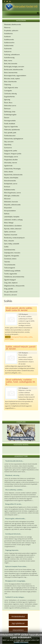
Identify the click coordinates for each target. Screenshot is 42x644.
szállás (30, 337)
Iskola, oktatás (9, 172)
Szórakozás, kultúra (10, 259)
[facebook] (5, 1)
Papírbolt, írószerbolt (11, 235)
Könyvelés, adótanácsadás (12, 205)
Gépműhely (8, 145)
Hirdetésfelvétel (18, 617)
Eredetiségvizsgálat (10, 115)
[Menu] (37, 13)
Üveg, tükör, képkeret (11, 283)
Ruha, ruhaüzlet (9, 241)
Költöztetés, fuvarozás (11, 202)
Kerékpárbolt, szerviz (11, 184)
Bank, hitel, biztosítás (11, 64)
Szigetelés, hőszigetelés (12, 256)
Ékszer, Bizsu (8, 103)
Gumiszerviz (8, 148)
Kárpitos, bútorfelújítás (11, 178)
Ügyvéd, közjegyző (10, 280)
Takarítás (7, 262)
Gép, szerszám (9, 142)
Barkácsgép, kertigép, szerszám (14, 67)
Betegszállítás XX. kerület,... (14, 504)
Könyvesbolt (8, 208)
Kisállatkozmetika (10, 190)
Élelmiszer (7, 109)
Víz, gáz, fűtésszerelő (11, 292)
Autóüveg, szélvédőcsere (12, 55)
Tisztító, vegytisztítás (11, 274)
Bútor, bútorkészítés (10, 82)
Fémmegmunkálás (10, 121)
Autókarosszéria (9, 43)
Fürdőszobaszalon (10, 136)
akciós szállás (9, 339)
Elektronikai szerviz (10, 106)
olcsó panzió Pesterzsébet (19, 337)
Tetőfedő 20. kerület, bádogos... (15, 597)
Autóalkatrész (8, 34)
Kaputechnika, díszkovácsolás (13, 175)
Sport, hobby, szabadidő (12, 244)
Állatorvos (7, 28)
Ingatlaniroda (8, 166)
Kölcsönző (7, 199)
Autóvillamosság (9, 58)
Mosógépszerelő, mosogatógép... (16, 581)
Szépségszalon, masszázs (12, 253)
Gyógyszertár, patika (11, 151)
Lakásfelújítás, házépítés (12, 217)
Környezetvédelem (10, 211)
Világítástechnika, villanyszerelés (14, 286)
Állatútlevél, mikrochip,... (13, 475)
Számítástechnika (10, 250)
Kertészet (7, 187)
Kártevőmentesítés (10, 181)
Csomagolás (8, 91)
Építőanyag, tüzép (10, 112)
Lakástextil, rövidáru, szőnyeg (13, 220)
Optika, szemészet (10, 232)
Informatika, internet (11, 163)
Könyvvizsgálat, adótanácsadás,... (16, 519)
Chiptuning (8, 85)
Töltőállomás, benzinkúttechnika (14, 277)
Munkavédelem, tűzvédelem (13, 226)
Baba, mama (8, 61)
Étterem (7, 118)
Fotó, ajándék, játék (10, 133)
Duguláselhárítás (9, 97)
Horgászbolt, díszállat (11, 160)
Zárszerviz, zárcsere (10, 295)
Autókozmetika (9, 46)
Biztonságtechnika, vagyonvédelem (15, 76)
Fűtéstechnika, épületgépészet (14, 139)
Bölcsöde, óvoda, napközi (12, 79)
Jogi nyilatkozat (18, 623)
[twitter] (7, 1)
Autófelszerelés (9, 40)
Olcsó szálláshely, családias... (14, 490)
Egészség (7, 100)
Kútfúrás (7, 214)
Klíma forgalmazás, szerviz (12, 193)
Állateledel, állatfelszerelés (13, 25)
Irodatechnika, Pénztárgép (12, 169)
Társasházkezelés (10, 265)
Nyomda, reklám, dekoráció (13, 229)
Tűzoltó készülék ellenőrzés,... (15, 461)
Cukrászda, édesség (10, 94)
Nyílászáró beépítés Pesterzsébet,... (16, 566)
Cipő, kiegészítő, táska (11, 88)
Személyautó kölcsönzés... (13, 534)
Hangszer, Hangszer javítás (13, 154)
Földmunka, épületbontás (12, 130)
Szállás (6, 247)
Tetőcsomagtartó (10, 268)
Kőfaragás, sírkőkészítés (12, 196)
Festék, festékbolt (10, 124)
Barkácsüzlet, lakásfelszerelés (14, 70)
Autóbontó (7, 37)
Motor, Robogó (9, 223)
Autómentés (8, 49)
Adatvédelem (18, 630)
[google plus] (10, 1)
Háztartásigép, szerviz (11, 157)
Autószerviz (8, 52)
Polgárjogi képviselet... (12, 550)
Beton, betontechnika (11, 73)
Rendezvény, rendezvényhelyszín (14, 238)
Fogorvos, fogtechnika (11, 127)
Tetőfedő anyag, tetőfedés (12, 271)
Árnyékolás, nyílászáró (11, 31)
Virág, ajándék (9, 289)
